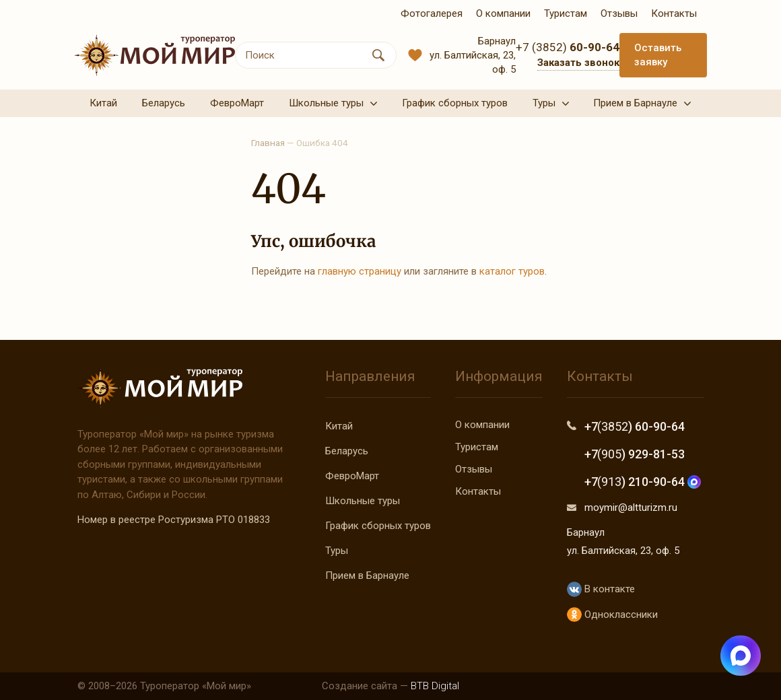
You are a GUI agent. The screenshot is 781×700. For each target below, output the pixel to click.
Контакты (478, 491)
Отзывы (474, 469)
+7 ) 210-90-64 (643, 482)
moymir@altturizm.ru (631, 508)
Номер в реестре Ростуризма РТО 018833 (174, 520)
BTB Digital (435, 686)
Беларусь (347, 451)
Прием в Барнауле (367, 575)
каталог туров (512, 271)
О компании (482, 425)
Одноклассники (612, 615)
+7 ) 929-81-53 (635, 454)
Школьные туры (363, 501)
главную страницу (360, 271)
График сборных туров (378, 526)
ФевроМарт (352, 476)
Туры (337, 551)
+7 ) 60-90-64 (635, 426)
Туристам (477, 447)
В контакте (601, 589)
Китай (339, 426)
